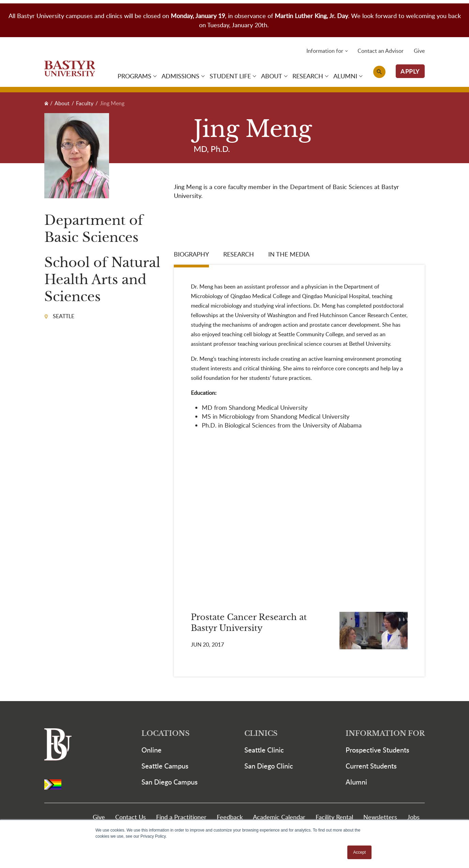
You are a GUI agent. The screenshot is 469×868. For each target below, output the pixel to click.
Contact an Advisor (381, 50)
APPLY (410, 71)
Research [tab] (239, 254)
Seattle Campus (165, 765)
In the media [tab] (289, 254)
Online (152, 749)
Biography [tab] (191, 254)
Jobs (413, 816)
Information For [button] (385, 733)
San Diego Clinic (269, 765)
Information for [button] (325, 50)
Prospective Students (377, 749)
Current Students (371, 765)
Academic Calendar (279, 816)
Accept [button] (359, 852)
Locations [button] (165, 733)
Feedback (230, 816)
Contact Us (131, 816)
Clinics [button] (261, 733)
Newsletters (380, 816)
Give (419, 50)
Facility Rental (334, 816)
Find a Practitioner (181, 816)
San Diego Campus (170, 781)
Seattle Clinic (264, 749)
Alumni (356, 781)
